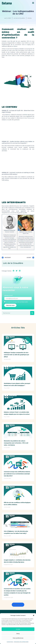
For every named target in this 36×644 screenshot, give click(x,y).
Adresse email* (8, 296)
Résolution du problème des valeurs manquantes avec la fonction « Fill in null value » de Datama (16, 443)
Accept (18, 629)
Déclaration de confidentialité (21, 642)
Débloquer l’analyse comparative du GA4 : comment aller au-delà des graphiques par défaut (16, 355)
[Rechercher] (32, 313)
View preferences (18, 638)
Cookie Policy (10, 642)
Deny (18, 634)
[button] (34, 615)
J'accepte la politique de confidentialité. (17, 302)
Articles (29, 18)
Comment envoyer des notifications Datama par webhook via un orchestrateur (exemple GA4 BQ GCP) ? (17, 474)
